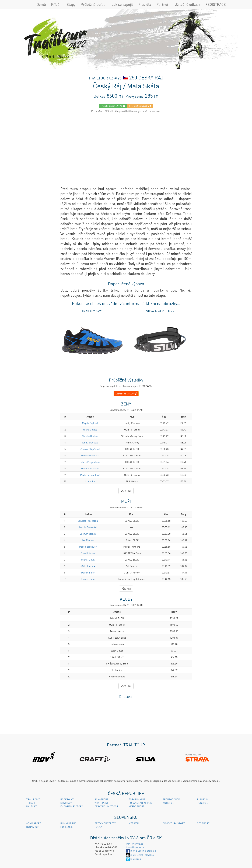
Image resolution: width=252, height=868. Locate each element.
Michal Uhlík (88, 559)
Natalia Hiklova (90, 436)
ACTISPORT (169, 803)
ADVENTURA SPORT (174, 823)
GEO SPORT (203, 823)
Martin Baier (88, 572)
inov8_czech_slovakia (140, 855)
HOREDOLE (66, 827)
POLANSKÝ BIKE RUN (140, 803)
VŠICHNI (126, 589)
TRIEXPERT (32, 803)
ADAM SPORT (34, 823)
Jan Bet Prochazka (88, 521)
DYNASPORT (33, 827)
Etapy (71, 4)
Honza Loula (88, 579)
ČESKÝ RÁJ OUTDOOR (106, 806)
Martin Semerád (88, 527)
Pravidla (145, 4)
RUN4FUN (202, 799)
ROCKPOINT (67, 799)
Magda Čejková (90, 423)
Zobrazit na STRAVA (126, 394)
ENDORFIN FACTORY (72, 806)
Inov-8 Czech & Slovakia (141, 850)
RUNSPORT (203, 803)
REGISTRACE (216, 4)
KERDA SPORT (136, 806)
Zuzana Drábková (90, 455)
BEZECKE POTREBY (105, 823)
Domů (41, 4)
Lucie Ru (90, 481)
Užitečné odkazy (187, 4)
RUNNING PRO (68, 823)
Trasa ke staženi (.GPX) (113, 106)
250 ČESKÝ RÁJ (146, 77)
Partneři (163, 4)
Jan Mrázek (88, 540)
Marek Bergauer (88, 547)
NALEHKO (32, 806)
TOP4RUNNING (137, 799)
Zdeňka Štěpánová (90, 449)
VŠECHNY (126, 491)
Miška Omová (90, 429)
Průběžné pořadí (94, 4)
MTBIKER (134, 823)
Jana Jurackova (90, 442)
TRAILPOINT (33, 799)
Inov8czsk (133, 859)
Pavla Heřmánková (90, 475)
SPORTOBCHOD (171, 799)
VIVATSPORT (101, 803)
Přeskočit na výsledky (140, 106)
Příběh (56, 4)
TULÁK (98, 827)
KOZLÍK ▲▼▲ (88, 566)
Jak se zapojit (122, 4)
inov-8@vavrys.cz (135, 847)
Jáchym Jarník (88, 534)
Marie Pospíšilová (90, 462)
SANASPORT (101, 799)
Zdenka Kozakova (90, 468)
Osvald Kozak (88, 553)
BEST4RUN (66, 803)
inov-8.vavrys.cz (134, 843)
